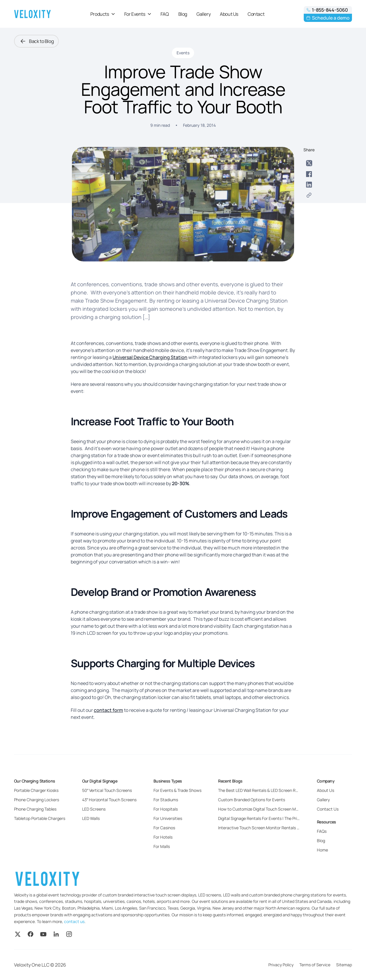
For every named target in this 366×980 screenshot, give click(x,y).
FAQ (165, 14)
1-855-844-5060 (327, 10)
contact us (74, 921)
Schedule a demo (328, 18)
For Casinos (164, 828)
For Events (138, 14)
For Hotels (163, 837)
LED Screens (94, 809)
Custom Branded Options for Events (252, 800)
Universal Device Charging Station (150, 357)
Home (322, 850)
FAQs (322, 831)
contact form (108, 710)
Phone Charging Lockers (37, 800)
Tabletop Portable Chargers (40, 818)
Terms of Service (315, 965)
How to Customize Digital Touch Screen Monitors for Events (273, 809)
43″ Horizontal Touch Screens (109, 800)
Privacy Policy (281, 965)
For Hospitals (166, 809)
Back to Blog (36, 41)
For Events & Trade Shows (177, 790)
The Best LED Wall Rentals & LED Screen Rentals (263, 790)
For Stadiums (166, 800)
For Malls (162, 846)
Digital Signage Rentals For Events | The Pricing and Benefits (274, 818)
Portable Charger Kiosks (36, 790)
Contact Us (328, 809)
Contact (256, 14)
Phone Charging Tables (35, 809)
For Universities (168, 818)
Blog (183, 14)
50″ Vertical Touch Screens (107, 790)
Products (103, 14)
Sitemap (344, 965)
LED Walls (91, 818)
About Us (229, 14)
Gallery (203, 14)
